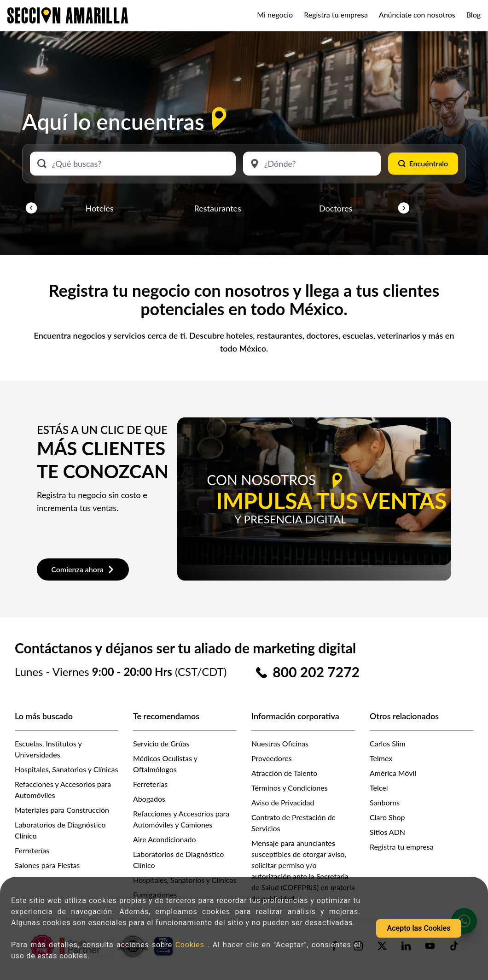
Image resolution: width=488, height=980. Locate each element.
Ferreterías (32, 850)
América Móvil (393, 773)
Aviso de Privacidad (283, 802)
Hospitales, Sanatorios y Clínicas (66, 769)
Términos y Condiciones (290, 788)
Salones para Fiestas (47, 865)
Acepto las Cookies (419, 928)
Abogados (149, 799)
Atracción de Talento (284, 773)
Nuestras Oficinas (280, 743)
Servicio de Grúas (161, 743)
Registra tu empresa (336, 15)
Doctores (336, 208)
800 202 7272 (316, 672)
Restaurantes (218, 208)
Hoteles (100, 208)
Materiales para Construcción (62, 810)
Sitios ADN (387, 832)
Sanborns (385, 802)
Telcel (379, 788)
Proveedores (272, 758)
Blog (473, 15)
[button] (31, 208)
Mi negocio (275, 15)
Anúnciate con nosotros (417, 15)
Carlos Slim (388, 743)
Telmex (381, 758)
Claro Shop (387, 817)
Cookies (192, 945)
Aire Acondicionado (165, 839)
